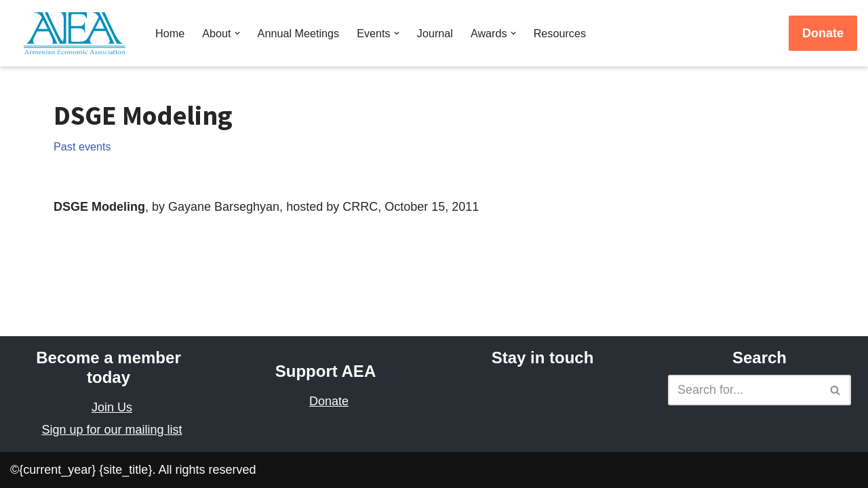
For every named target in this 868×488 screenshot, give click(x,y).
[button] (237, 33)
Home (170, 33)
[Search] (744, 390)
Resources (560, 33)
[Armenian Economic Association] (78, 33)
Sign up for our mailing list (112, 430)
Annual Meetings (299, 33)
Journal (435, 33)
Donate (823, 33)
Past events (82, 146)
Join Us (112, 407)
